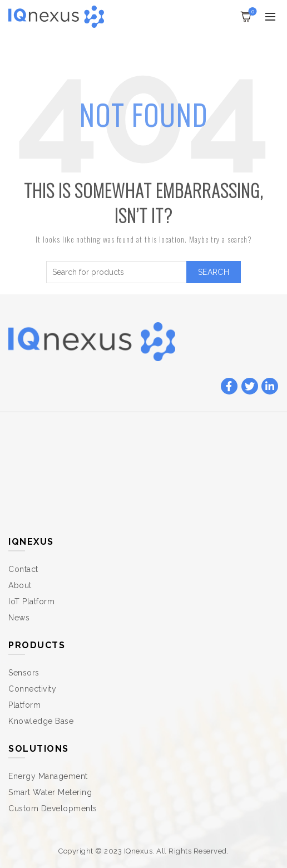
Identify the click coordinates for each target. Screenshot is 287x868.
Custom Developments (53, 808)
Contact (23, 569)
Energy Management (48, 776)
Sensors (24, 673)
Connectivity (32, 689)
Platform (24, 705)
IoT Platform (31, 601)
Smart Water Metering (50, 792)
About (20, 585)
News (19, 618)
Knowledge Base (41, 721)
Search (214, 272)
